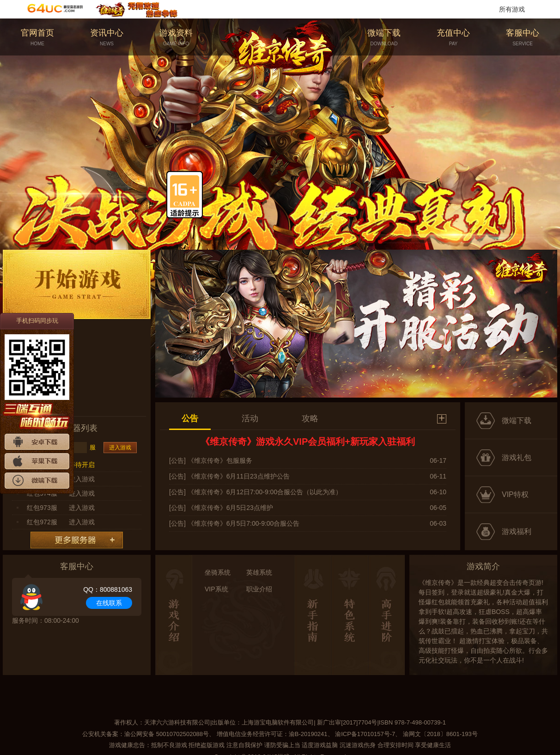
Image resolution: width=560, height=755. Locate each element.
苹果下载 (37, 461)
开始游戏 (77, 284)
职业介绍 (259, 589)
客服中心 (523, 38)
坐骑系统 (218, 572)
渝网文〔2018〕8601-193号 (440, 734)
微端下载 (384, 38)
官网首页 (37, 38)
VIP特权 (515, 494)
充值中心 (453, 38)
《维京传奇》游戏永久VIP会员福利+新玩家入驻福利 (308, 442)
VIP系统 (216, 589)
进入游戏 (120, 448)
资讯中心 (107, 38)
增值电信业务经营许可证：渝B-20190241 (272, 734)
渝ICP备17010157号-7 (365, 734)
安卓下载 (37, 442)
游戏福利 (517, 531)
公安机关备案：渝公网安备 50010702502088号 (146, 734)
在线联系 (109, 603)
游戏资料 (176, 38)
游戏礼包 (517, 457)
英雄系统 (259, 572)
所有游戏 (512, 9)
